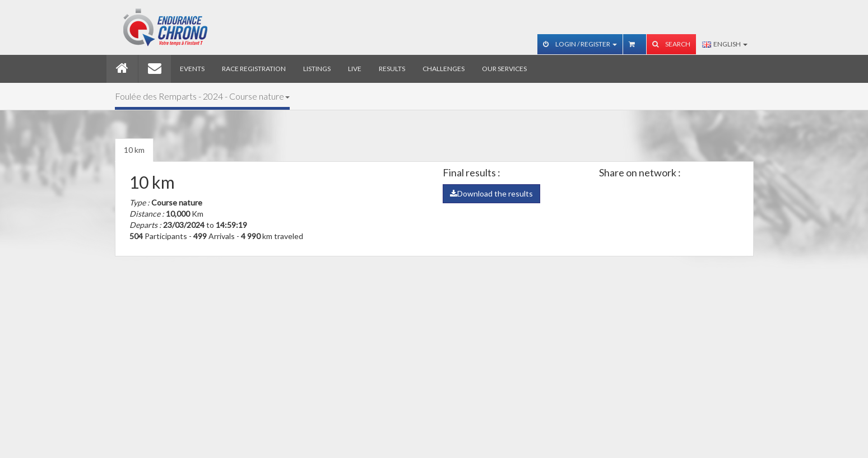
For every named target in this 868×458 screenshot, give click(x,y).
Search (671, 44)
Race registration (254, 69)
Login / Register (580, 44)
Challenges (444, 69)
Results (392, 69)
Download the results (491, 193)
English (725, 44)
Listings (317, 69)
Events (192, 69)
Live (355, 69)
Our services (504, 69)
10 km (134, 150)
